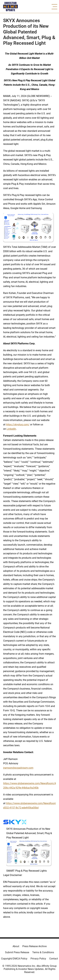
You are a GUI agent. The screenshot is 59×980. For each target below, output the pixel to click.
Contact (54, 959)
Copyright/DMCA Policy (14, 959)
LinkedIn (11, 429)
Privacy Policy (38, 959)
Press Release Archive (34, 946)
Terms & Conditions (43, 952)
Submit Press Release (17, 952)
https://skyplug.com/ (18, 425)
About (16, 946)
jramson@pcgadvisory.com (18, 768)
